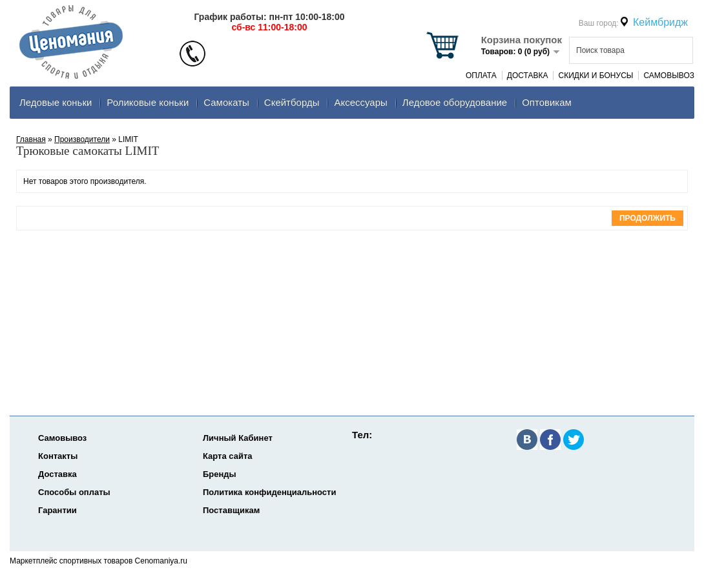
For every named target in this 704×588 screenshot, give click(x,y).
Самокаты (226, 102)
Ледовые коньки (56, 102)
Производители (82, 139)
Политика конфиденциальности (269, 492)
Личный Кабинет (238, 438)
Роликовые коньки (148, 102)
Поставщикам (231, 510)
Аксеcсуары (360, 102)
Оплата (481, 76)
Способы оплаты (74, 492)
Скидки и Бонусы (595, 76)
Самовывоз (669, 76)
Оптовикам (547, 102)
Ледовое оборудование (455, 102)
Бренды (220, 474)
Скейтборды (292, 102)
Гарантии (57, 510)
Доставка (528, 76)
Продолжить (647, 218)
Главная (31, 139)
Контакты (58, 456)
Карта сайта (228, 456)
